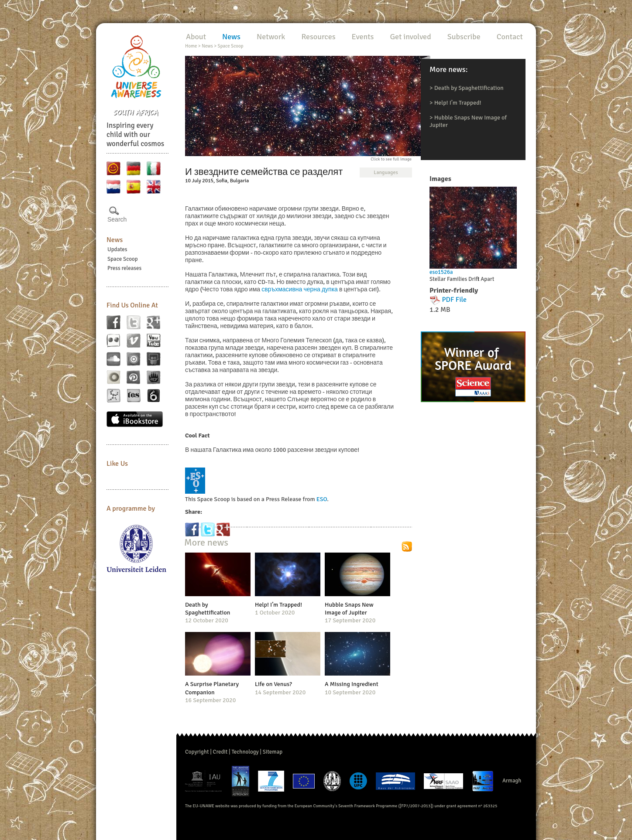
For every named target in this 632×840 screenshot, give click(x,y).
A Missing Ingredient (352, 684)
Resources (318, 37)
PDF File (455, 300)
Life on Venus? (273, 684)
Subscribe (464, 37)
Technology (245, 752)
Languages (386, 172)
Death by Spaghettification (469, 88)
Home (191, 46)
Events (363, 37)
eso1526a (441, 272)
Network (271, 37)
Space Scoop (123, 259)
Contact (510, 37)
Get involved (410, 37)
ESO (322, 499)
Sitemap (273, 752)
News (115, 240)
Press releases (124, 268)
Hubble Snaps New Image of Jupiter (349, 609)
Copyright (197, 752)
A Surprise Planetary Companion (212, 688)
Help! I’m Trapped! (458, 103)
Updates (117, 249)
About (196, 37)
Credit (220, 752)
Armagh (512, 781)
